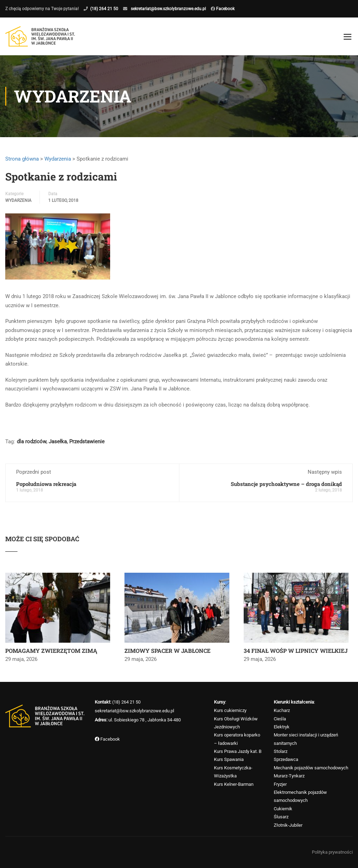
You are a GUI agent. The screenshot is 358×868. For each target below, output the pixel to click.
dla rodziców (31, 442)
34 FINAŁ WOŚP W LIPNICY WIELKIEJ (296, 651)
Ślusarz (281, 817)
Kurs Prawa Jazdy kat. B (238, 751)
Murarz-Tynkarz (289, 776)
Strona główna (22, 159)
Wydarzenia (58, 159)
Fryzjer (280, 784)
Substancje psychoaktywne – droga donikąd (286, 484)
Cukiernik (283, 809)
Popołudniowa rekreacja (46, 484)
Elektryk (282, 727)
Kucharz (282, 710)
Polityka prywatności (332, 852)
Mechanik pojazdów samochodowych (311, 768)
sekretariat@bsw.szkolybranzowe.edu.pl (168, 9)
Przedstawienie (87, 442)
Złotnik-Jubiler (288, 825)
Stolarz (281, 751)
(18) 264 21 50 (104, 9)
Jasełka (58, 442)
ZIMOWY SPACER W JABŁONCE (167, 651)
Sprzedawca (286, 759)
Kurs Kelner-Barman (234, 784)
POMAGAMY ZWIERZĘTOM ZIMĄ (51, 651)
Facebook (225, 9)
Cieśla (280, 719)
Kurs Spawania (229, 759)
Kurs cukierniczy (230, 710)
